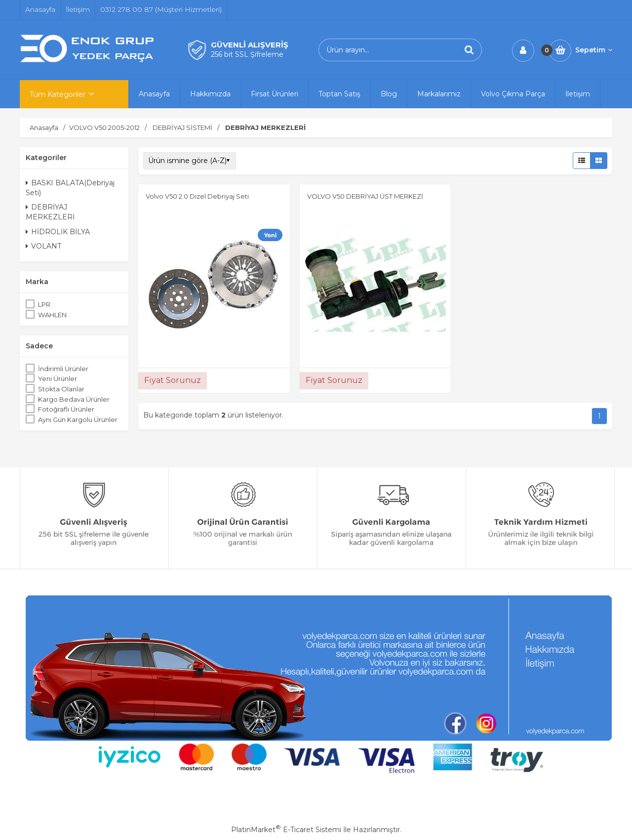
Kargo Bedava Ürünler (74, 399)
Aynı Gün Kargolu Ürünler (78, 420)
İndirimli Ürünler (63, 369)
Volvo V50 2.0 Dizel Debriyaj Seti (197, 196)
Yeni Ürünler (58, 378)
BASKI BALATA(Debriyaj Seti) (70, 188)
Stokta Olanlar (61, 389)
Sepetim (594, 50)
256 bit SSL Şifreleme (247, 54)
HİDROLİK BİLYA (58, 232)
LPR (44, 304)
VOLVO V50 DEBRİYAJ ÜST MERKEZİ (365, 196)
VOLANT (43, 246)
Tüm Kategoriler (58, 94)
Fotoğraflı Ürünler (66, 409)
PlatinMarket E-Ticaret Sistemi (286, 830)
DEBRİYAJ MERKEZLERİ (50, 212)
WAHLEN (52, 315)
